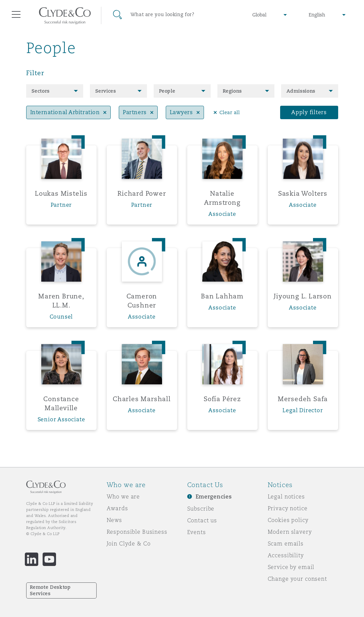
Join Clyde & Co (129, 543)
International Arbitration (65, 112)
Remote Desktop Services (50, 590)
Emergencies (214, 497)
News (114, 520)
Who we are (123, 496)
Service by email (291, 567)
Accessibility (286, 555)
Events (197, 532)
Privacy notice (288, 508)
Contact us (202, 520)
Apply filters (309, 112)
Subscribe (201, 509)
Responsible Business (137, 532)
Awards (117, 508)
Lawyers (181, 112)
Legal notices (286, 496)
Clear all (230, 112)
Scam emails (286, 543)
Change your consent (297, 579)
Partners (135, 112)
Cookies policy (288, 520)
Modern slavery (290, 532)
